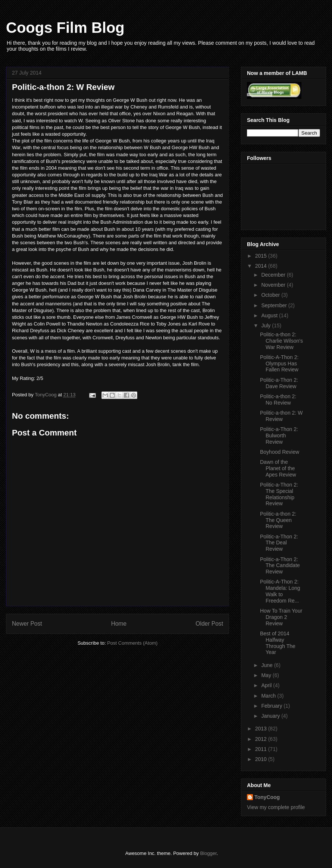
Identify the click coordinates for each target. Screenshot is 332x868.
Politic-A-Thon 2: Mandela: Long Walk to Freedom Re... (280, 591)
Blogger (208, 853)
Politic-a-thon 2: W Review (281, 416)
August (270, 315)
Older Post (209, 624)
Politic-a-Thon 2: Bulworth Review (279, 435)
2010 (262, 759)
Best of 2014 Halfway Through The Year (278, 643)
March (269, 696)
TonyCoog (46, 395)
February (272, 706)
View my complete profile (276, 807)
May (267, 675)
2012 (262, 739)
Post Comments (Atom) (132, 643)
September (275, 305)
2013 (262, 729)
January (271, 716)
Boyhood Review (280, 452)
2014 (262, 266)
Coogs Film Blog (65, 28)
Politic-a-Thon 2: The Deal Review (279, 543)
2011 (262, 749)
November (274, 285)
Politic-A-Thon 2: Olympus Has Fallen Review (279, 364)
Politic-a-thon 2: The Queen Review (278, 520)
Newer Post (27, 624)
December (274, 275)
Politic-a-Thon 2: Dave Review (279, 383)
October (271, 295)
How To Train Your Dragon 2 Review (281, 617)
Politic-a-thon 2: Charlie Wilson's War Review (281, 341)
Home (119, 624)
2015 (262, 256)
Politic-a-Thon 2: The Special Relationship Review (279, 494)
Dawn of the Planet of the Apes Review (278, 468)
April (267, 685)
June (267, 665)
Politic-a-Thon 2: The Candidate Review (280, 566)
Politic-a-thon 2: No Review (278, 400)
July (267, 325)
